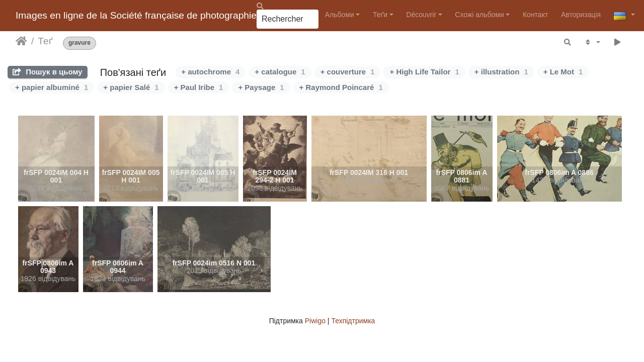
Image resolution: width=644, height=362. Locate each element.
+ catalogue (280, 72)
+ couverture (348, 72)
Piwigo (315, 321)
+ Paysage (261, 87)
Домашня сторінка (21, 41)
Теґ (45, 41)
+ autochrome (210, 72)
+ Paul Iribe (199, 87)
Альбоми (340, 15)
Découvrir (421, 15)
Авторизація (581, 15)
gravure (79, 43)
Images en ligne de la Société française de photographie (136, 15)
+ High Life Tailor (424, 72)
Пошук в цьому (48, 72)
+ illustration (501, 72)
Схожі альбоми (479, 15)
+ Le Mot (563, 72)
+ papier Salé (131, 87)
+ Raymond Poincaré (341, 87)
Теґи (380, 15)
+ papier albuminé (52, 87)
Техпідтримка (353, 321)
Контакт (535, 15)
